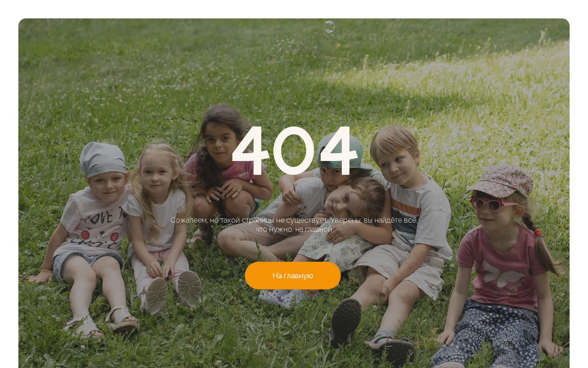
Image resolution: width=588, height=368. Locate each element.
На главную (293, 276)
